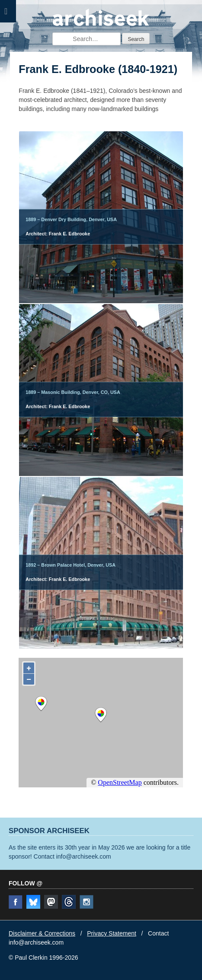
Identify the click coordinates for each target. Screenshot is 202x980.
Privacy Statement (112, 933)
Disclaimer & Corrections (42, 933)
